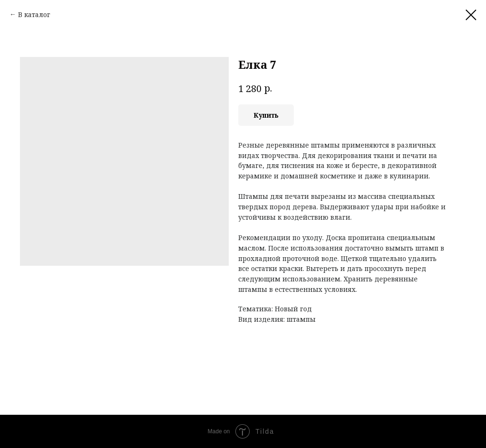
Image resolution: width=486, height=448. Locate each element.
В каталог (34, 14)
